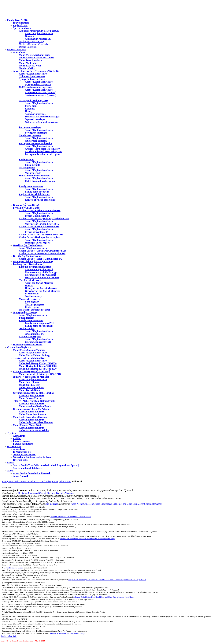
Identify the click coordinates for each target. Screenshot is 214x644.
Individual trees (21, 23)
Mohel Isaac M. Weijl (30, 66)
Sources (29, 286)
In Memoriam (32, 294)
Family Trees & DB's (18, 20)
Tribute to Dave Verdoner (32, 76)
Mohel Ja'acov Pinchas (31, 398)
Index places (65, 482)
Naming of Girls (27, 68)
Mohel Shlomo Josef (29, 385)
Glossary (29, 36)
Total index (46, 482)
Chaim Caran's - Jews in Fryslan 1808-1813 (41, 235)
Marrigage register (35, 304)
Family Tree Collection (13, 482)
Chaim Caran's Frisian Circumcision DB (40, 210)
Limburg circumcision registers (35, 267)
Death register (32, 307)
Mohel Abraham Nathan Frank (35, 406)
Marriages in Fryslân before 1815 (42, 224)
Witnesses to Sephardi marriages (42, 122)
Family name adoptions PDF (39, 323)
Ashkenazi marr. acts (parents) (41, 95)
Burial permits (26, 160)
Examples (30, 109)
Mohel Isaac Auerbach (30, 60)
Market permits (27, 168)
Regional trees (20, 25)
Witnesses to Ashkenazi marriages (42, 117)
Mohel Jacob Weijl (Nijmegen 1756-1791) (40, 374)
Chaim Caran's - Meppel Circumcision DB (41, 259)
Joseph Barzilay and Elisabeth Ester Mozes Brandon (71, 517)
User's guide (31, 106)
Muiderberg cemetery (30, 135)
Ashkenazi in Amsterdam (38, 39)
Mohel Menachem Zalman (32, 414)
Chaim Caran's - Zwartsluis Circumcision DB (42, 253)
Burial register (26, 318)
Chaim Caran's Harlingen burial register (40, 237)
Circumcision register (30, 337)
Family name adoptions (31, 186)
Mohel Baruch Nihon (30, 390)
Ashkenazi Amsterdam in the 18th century (39, 31)
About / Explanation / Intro (39, 33)
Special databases (22, 28)
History (29, 111)
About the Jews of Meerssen (39, 283)
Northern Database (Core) (31, 41)
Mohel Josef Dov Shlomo (32, 387)
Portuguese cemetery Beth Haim (35, 143)
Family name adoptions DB (39, 326)
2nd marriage (52, 504)
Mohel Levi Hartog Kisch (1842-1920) (38, 369)
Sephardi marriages (35, 119)
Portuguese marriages (30, 127)
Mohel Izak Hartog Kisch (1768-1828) (38, 363)
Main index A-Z (32, 482)
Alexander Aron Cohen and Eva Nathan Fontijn (67, 633)
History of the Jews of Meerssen (41, 288)
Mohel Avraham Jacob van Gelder (36, 58)
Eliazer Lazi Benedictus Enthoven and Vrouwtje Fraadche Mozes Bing (87, 539)
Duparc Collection (28, 47)
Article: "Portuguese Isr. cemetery (42, 149)
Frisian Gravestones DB (37, 232)
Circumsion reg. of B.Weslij (39, 269)
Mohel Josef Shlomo (29, 382)
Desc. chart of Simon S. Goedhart (42, 278)
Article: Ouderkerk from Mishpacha (44, 151)
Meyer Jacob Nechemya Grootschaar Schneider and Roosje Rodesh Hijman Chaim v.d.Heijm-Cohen (107, 580)
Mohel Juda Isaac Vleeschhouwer (36, 422)
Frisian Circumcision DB (38, 216)
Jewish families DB (35, 334)
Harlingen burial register (38, 243)
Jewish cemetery (33, 296)
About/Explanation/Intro (32, 396)
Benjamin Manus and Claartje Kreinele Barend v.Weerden (46, 493)
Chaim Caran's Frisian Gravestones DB (39, 227)
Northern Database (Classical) (33, 44)
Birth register (32, 302)
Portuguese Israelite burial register (43, 154)
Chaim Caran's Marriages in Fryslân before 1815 (44, 219)
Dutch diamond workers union (35, 176)
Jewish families (27, 328)
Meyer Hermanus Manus (13, 568)
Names (55, 482)
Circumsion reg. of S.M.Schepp (41, 272)
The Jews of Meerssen (30, 280)
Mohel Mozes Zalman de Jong (34, 355)
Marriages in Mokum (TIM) (33, 101)
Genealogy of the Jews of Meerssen (43, 291)
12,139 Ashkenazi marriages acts (36, 87)
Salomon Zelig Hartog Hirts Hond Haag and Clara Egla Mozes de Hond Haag (104, 597)
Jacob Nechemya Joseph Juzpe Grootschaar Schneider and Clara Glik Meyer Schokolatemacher (116, 504)
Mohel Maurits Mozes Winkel (34, 430)
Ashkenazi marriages (36, 114)
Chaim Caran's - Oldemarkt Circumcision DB (42, 251)
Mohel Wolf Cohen (29, 63)
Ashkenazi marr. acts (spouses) (41, 92)
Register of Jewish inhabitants (34, 194)
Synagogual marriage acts (32, 79)
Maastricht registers (29, 299)
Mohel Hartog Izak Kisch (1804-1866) (38, 366)
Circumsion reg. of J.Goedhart (40, 275)
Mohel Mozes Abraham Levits (34, 55)
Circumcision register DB (38, 342)
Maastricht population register (35, 310)
